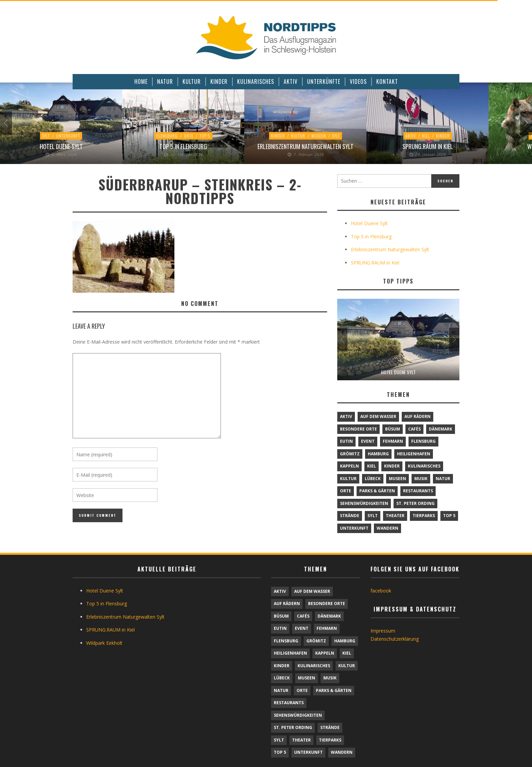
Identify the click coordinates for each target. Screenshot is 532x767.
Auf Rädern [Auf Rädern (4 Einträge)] (417, 416)
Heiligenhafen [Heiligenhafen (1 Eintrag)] (414, 454)
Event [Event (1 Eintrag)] (368, 441)
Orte (189, 136)
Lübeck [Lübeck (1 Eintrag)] (373, 479)
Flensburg (167, 136)
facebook (381, 591)
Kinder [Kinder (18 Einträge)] (392, 466)
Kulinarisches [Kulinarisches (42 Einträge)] (424, 466)
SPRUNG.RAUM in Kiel (428, 146)
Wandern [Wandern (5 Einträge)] (387, 528)
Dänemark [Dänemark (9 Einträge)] (441, 429)
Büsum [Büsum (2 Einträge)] (393, 429)
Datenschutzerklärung (395, 639)
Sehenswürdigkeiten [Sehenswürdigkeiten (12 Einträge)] (364, 503)
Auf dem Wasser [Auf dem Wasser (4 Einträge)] (378, 416)
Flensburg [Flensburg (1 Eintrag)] (423, 441)
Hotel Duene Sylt (61, 146)
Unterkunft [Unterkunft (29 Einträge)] (354, 528)
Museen (319, 136)
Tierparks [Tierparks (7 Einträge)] (424, 516)
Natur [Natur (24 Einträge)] (443, 479)
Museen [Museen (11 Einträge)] (397, 479)
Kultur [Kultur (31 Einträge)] (348, 479)
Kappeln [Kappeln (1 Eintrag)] (349, 466)
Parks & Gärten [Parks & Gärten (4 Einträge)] (377, 491)
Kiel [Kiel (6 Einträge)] (372, 466)
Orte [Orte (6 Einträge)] (346, 491)
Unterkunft (68, 136)
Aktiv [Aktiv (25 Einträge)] (346, 416)
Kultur (298, 136)
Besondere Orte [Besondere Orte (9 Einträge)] (358, 429)
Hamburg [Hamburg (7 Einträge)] (378, 454)
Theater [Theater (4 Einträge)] (395, 516)
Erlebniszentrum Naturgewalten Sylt (306, 146)
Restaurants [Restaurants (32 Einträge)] (418, 491)
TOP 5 (205, 136)
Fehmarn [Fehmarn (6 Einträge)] (393, 441)
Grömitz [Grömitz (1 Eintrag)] (350, 454)
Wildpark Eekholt (104, 643)
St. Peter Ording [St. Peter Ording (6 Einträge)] (415, 503)
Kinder (278, 136)
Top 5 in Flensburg (183, 146)
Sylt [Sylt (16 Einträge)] (373, 516)
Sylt (46, 136)
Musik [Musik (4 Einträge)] (421, 479)
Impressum (383, 631)
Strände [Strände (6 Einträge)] (350, 516)
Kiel (426, 136)
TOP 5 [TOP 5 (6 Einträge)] (449, 516)
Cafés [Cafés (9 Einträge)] (414, 429)
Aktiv (411, 136)
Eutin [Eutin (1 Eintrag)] (346, 441)
